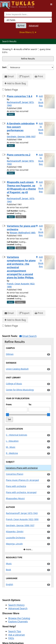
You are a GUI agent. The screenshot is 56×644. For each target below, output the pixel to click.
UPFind (7, 4)
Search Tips (15, 631)
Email (9, 76)
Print (39, 76)
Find (21, 26)
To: (30, 404)
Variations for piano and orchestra (21, 228)
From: (9, 404)
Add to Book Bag (15, 83)
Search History (16, 605)
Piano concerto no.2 (19, 155)
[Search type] (28, 20)
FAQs (11, 638)
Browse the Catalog (19, 618)
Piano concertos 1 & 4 (20, 96)
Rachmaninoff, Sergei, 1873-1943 (21, 200)
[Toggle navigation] (51, 4)
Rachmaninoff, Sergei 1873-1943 (20, 104)
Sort (4, 67)
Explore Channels (18, 622)
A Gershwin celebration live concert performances (21, 127)
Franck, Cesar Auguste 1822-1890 (21, 285)
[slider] (7, 415)
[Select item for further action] (3, 96)
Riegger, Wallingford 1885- (23, 233)
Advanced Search (18, 608)
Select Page (11, 90)
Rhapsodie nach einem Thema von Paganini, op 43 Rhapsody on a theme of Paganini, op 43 (21, 187)
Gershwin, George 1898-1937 (21, 136)
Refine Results (28, 59)
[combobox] (28, 14)
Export (24, 76)
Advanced (34, 26)
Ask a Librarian (17, 635)
